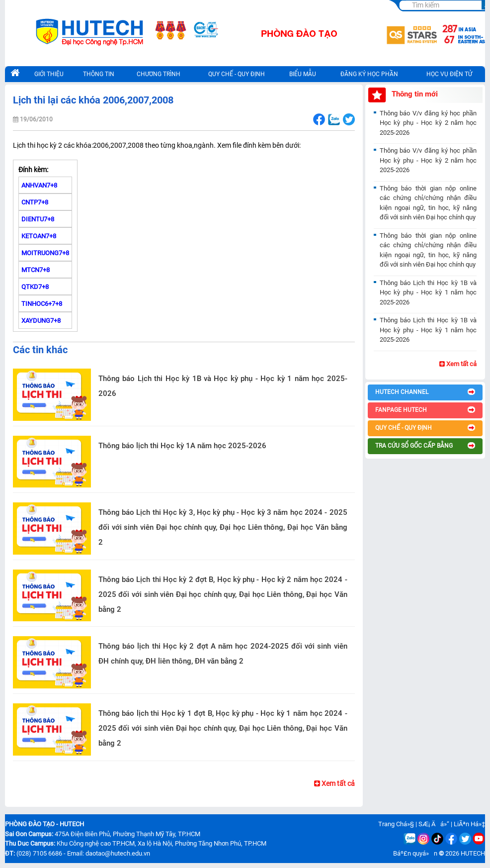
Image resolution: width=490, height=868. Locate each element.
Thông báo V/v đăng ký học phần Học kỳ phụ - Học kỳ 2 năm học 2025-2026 (428, 123)
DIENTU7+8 (38, 219)
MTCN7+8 (36, 270)
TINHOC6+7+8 (42, 304)
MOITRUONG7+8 (45, 253)
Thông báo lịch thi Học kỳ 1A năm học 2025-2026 (182, 446)
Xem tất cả (334, 783)
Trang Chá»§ (396, 824)
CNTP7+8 (35, 202)
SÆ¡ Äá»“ (434, 824)
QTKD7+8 (35, 287)
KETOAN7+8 (39, 236)
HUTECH (473, 853)
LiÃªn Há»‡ (469, 824)
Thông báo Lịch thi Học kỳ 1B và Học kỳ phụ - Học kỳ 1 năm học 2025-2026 (223, 386)
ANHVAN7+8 (39, 185)
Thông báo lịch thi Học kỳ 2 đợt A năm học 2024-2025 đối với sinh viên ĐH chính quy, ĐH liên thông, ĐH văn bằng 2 (223, 654)
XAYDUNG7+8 (41, 321)
